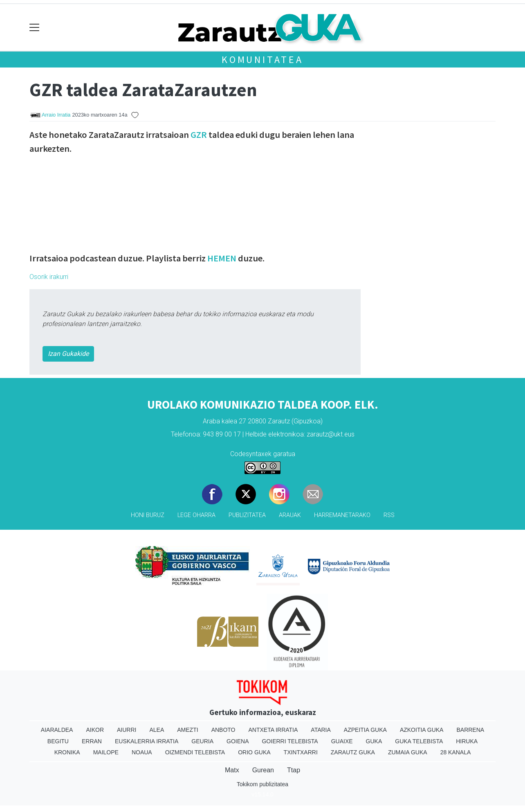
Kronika (67, 752)
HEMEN (222, 258)
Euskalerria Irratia (147, 741)
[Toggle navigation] (35, 28)
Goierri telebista (290, 741)
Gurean (263, 770)
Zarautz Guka (353, 752)
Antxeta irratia (273, 730)
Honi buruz (148, 515)
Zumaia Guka (408, 752)
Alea (157, 730)
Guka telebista (419, 741)
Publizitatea (247, 515)
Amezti (187, 730)
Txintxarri (301, 752)
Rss (389, 515)
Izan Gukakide (68, 354)
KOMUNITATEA (262, 60)
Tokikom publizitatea (262, 784)
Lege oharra (196, 515)
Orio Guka (254, 752)
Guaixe (342, 741)
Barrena (470, 730)
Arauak (290, 515)
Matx (232, 770)
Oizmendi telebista (195, 752)
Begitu (58, 741)
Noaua (142, 752)
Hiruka (467, 741)
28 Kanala (456, 752)
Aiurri (127, 730)
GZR (199, 135)
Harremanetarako (342, 515)
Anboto (223, 730)
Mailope (106, 752)
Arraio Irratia (56, 115)
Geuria (202, 741)
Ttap (294, 770)
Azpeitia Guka (365, 730)
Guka (374, 741)
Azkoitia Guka (422, 730)
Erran (92, 741)
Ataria (321, 730)
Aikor (95, 730)
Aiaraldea (57, 730)
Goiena (238, 741)
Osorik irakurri (49, 277)
